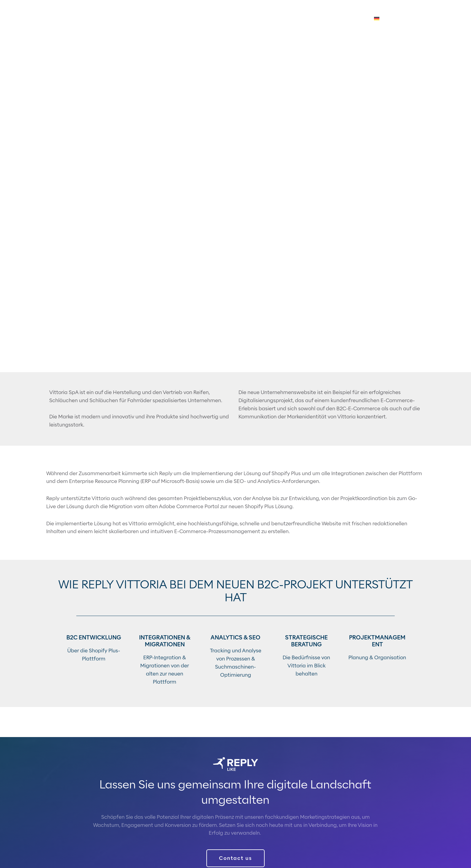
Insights (296, 19)
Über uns (325, 19)
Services (185, 19)
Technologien (221, 19)
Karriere (355, 19)
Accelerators (262, 19)
